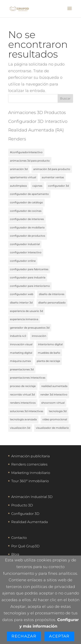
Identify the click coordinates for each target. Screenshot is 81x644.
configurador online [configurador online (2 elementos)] (23, 261)
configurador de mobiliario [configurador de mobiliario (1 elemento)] (27, 227)
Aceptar (59, 636)
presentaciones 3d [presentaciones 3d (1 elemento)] (22, 369)
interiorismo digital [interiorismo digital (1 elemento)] (50, 344)
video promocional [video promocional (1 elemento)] (55, 419)
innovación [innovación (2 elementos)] (39, 336)
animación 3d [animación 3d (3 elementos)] (19, 169)
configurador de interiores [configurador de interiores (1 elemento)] (27, 219)
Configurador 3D (25, 514)
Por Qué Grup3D (25, 546)
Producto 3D (22, 505)
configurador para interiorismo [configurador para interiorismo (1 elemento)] (30, 286)
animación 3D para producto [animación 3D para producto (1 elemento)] (52, 169)
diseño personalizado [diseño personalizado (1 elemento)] (52, 303)
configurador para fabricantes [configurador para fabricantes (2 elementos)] (29, 269)
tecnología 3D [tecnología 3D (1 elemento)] (58, 411)
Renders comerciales (29, 464)
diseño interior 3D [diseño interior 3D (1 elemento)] (21, 303)
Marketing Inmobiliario (31, 473)
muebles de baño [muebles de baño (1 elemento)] (49, 353)
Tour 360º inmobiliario (30, 481)
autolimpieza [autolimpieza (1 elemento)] (18, 186)
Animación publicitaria (30, 456)
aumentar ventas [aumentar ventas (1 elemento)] (53, 177)
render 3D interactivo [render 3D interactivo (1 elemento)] (54, 394)
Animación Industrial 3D (32, 497)
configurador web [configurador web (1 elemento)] (22, 294)
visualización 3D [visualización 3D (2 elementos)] (20, 428)
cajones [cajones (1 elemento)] (37, 186)
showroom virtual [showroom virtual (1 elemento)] (53, 403)
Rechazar (24, 636)
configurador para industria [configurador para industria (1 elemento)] (28, 277)
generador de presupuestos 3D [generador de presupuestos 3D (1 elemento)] (30, 328)
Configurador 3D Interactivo (38, 121)
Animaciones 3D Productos (37, 112)
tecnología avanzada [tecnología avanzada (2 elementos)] (23, 419)
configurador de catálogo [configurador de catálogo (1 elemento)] (26, 202)
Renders (17, 139)
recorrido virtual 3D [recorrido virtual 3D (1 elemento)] (22, 394)
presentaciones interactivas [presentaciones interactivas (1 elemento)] (28, 378)
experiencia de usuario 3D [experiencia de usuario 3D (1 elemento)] (26, 311)
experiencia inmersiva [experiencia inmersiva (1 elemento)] (24, 319)
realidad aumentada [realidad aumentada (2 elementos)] (54, 386)
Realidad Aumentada (29, 522)
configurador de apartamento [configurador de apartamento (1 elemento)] (29, 194)
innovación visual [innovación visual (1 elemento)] (21, 344)
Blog (15, 554)
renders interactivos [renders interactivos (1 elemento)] (23, 403)
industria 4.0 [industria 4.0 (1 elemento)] (18, 336)
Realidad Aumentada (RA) (36, 130)
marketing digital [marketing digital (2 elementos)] (21, 353)
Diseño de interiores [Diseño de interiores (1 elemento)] (52, 294)
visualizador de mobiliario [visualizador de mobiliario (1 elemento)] (52, 428)
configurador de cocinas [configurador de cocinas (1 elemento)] (26, 211)
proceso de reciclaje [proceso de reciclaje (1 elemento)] (23, 386)
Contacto (19, 538)
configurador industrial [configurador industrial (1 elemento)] (25, 244)
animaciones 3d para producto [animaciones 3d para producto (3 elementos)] (30, 161)
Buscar (65, 98)
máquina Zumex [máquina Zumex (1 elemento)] (21, 361)
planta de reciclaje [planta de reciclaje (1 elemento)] (48, 361)
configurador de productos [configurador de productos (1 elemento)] (28, 236)
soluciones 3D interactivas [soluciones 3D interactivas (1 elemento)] (27, 411)
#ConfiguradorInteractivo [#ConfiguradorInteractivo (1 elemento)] (26, 152)
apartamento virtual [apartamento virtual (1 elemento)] (23, 177)
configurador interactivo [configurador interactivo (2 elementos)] (26, 252)
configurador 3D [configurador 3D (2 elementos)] (58, 186)
